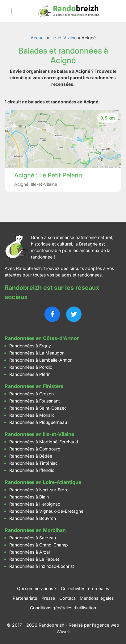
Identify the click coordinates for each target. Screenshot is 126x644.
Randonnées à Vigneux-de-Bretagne (46, 511)
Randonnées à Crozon (31, 394)
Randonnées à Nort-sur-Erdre (39, 490)
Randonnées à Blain (29, 497)
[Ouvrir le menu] (10, 11)
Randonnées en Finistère (34, 386)
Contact (67, 598)
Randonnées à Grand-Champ (39, 545)
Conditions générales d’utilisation (63, 608)
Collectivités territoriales (85, 588)
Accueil (38, 38)
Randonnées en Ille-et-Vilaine (39, 434)
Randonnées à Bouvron (33, 518)
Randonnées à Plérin (30, 374)
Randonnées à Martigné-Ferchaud (44, 442)
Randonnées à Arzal (29, 552)
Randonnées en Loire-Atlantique (43, 482)
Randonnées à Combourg (35, 449)
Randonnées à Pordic (31, 367)
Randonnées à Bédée (31, 456)
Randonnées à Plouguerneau (38, 422)
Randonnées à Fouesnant (35, 401)
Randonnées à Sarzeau (33, 538)
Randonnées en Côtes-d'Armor (42, 338)
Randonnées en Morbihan (35, 530)
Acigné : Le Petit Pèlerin (48, 175)
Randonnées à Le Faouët (34, 559)
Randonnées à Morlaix (32, 415)
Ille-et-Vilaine (63, 38)
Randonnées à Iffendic (32, 470)
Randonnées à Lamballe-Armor (40, 360)
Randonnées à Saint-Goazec (38, 408)
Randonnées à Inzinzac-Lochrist (42, 566)
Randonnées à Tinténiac (34, 463)
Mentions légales (97, 598)
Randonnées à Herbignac (35, 504)
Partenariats (25, 598)
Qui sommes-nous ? (37, 588)
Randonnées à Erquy (30, 346)
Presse (48, 598)
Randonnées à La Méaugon (37, 353)
